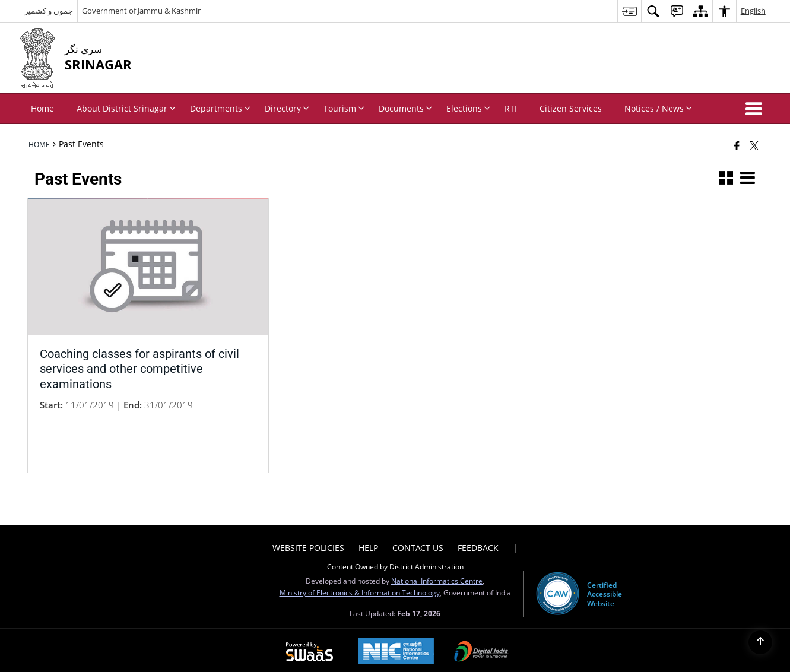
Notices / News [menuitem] (658, 108)
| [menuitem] (515, 543)
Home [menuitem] (42, 108)
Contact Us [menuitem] (418, 543)
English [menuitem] (753, 11)
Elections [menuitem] (468, 108)
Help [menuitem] (368, 543)
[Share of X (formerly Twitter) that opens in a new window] (754, 145)
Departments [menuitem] (220, 108)
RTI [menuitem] (511, 108)
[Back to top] (760, 642)
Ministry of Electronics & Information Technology (360, 588)
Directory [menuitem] (287, 108)
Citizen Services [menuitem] (571, 108)
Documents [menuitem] (405, 108)
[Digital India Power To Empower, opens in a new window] (481, 648)
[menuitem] (629, 11)
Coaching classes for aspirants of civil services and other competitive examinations (139, 365)
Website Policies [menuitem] (308, 543)
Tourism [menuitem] (344, 108)
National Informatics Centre (437, 576)
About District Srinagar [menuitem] (126, 108)
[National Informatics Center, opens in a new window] (396, 648)
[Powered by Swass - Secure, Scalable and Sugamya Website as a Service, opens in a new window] (310, 648)
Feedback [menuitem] (478, 543)
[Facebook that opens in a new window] (737, 145)
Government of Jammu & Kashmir (141, 11)
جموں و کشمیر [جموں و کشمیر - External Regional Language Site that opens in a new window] (49, 11)
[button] (756, 109)
